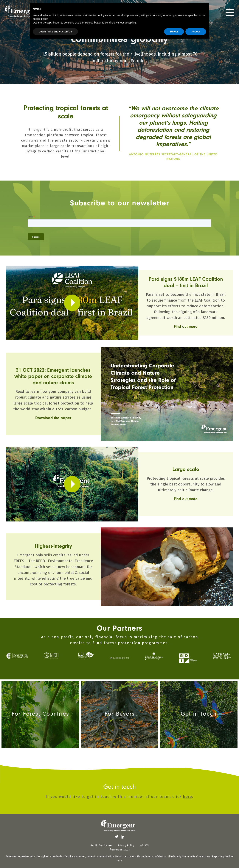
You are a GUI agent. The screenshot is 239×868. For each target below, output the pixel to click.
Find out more (186, 326)
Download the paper (53, 418)
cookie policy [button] (40, 19)
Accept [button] (196, 32)
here (188, 797)
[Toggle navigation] (230, 13)
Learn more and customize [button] (55, 32)
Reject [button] (174, 32)
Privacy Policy (126, 846)
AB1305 (144, 846)
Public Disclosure (101, 846)
